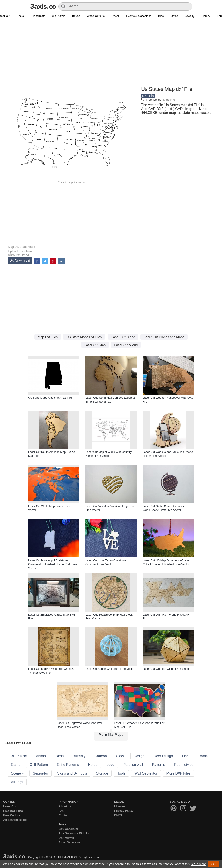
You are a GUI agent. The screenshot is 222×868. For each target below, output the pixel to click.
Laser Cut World (126, 345)
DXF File (148, 96)
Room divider (184, 765)
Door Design (163, 756)
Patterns (158, 765)
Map (11, 247)
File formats (38, 16)
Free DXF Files (13, 811)
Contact (64, 815)
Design (139, 756)
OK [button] (214, 864)
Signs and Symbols (72, 773)
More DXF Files (179, 773)
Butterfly (79, 756)
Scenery (17, 773)
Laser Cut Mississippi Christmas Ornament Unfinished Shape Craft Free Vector (53, 564)
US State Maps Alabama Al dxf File (50, 398)
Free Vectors (12, 815)
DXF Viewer (66, 838)
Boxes (76, 16)
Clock (120, 756)
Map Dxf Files (48, 337)
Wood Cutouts (96, 16)
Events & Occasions (139, 16)
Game (16, 765)
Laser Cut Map (95, 345)
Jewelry (190, 16)
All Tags (17, 782)
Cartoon (101, 756)
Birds (60, 756)
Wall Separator (146, 773)
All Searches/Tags (15, 820)
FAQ (62, 811)
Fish (185, 756)
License (119, 806)
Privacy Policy (124, 811)
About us (65, 806)
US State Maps (25, 247)
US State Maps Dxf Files (84, 337)
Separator (41, 773)
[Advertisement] (111, 54)
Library (206, 16)
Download (20, 261)
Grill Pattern (39, 765)
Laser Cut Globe (123, 337)
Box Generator (69, 829)
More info (169, 100)
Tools (20, 16)
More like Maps (111, 735)
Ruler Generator (69, 842)
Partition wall (133, 765)
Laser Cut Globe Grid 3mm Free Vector (110, 669)
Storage (102, 773)
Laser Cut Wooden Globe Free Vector (166, 669)
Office (174, 16)
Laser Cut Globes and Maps (164, 337)
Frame (203, 756)
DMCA (118, 815)
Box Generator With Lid (74, 833)
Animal (41, 756)
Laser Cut (10, 806)
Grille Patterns (68, 765)
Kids (161, 16)
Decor (115, 16)
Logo (110, 765)
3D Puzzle (59, 16)
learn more (199, 864)
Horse (93, 765)
